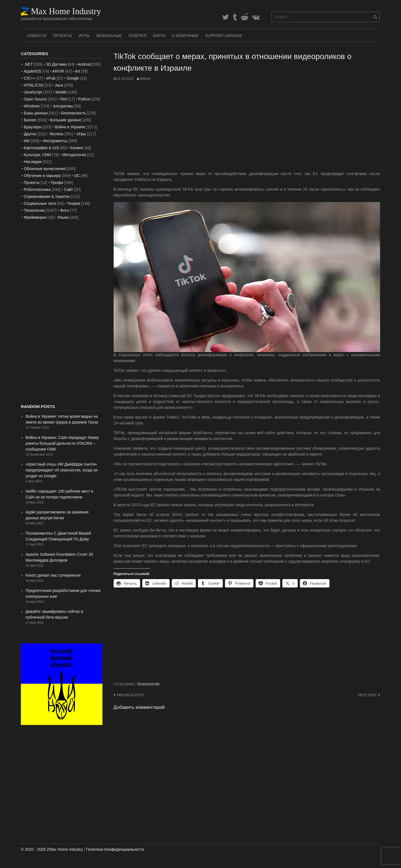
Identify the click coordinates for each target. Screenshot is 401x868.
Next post (367, 695)
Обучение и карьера (42, 176)
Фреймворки (35, 217)
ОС (77, 176)
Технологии (148, 684)
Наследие (33, 162)
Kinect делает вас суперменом (53, 575)
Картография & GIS (41, 148)
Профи (57, 183)
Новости (37, 36)
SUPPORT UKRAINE (223, 36)
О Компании (185, 36)
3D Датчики (56, 64)
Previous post (130, 695)
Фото (65, 210)
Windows (32, 106)
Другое (30, 134)
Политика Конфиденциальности (115, 849)
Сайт (69, 190)
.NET (28, 64)
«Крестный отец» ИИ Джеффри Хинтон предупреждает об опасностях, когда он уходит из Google (62, 470)
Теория (74, 203)
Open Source (36, 99)
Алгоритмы (63, 106)
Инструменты (55, 141)
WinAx (145, 79)
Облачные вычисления (45, 169)
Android (84, 64)
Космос (77, 148)
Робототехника (37, 190)
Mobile (61, 92)
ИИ (27, 141)
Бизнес (30, 120)
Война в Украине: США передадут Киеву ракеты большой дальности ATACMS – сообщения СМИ (62, 443)
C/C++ (30, 78)
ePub (51, 78)
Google (73, 78)
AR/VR (58, 71)
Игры (84, 36)
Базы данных (36, 113)
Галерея (138, 36)
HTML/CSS (34, 85)
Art (77, 71)
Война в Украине (70, 127)
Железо (57, 134)
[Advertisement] (247, 126)
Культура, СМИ (38, 155)
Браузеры (33, 127)
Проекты (62, 36)
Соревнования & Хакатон (47, 196)
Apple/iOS (32, 71)
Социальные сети (40, 203)
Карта (159, 36)
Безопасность (73, 113)
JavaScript (33, 92)
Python (84, 99)
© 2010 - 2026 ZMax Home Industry (52, 849)
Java (59, 85)
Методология (74, 155)
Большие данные (66, 120)
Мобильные (109, 36)
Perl (64, 99)
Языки (63, 217)
